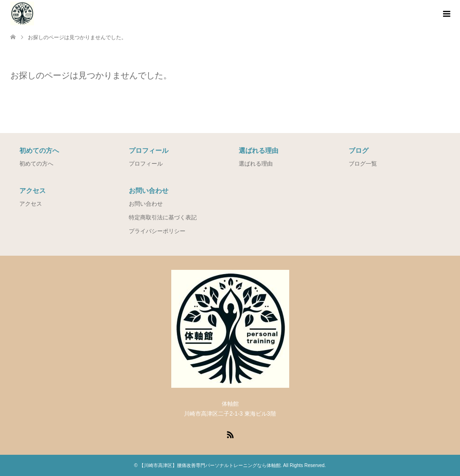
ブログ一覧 (363, 164)
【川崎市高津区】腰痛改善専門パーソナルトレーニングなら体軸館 (210, 465)
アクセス (31, 204)
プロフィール (146, 164)
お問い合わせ (146, 204)
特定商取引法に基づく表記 (163, 217)
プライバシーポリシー (157, 231)
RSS (230, 434)
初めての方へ (36, 164)
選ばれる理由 (256, 164)
